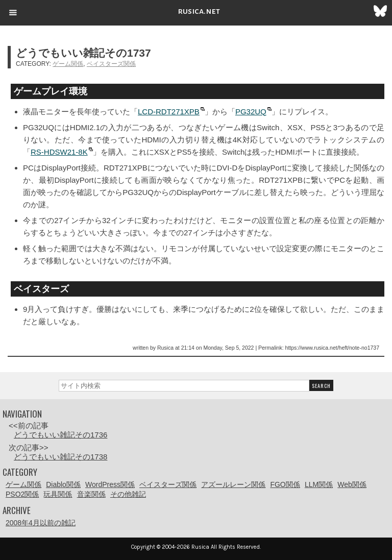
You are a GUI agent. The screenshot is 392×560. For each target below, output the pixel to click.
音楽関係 (91, 494)
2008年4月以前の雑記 (41, 523)
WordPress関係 (110, 484)
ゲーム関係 (68, 64)
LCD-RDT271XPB (169, 112)
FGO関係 (285, 484)
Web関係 (352, 484)
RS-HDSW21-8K (59, 152)
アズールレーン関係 (233, 484)
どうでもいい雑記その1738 (60, 457)
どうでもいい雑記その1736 (60, 435)
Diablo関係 (63, 484)
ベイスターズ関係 (111, 64)
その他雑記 (128, 494)
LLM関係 (319, 484)
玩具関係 (58, 494)
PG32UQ (251, 112)
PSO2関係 (22, 494)
